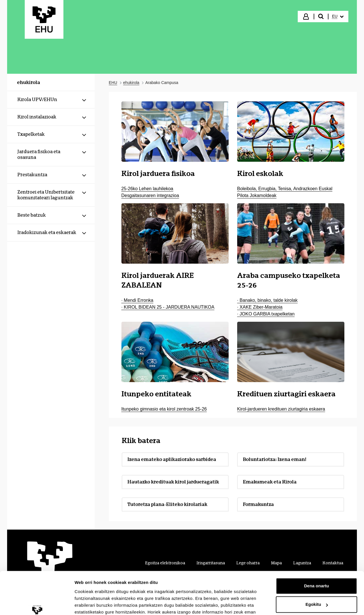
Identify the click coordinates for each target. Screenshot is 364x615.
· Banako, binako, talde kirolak (267, 300)
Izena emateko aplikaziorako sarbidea (172, 459)
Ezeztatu (317, 586)
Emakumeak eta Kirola (270, 482)
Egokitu (317, 567)
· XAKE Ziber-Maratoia (260, 307)
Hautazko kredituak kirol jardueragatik (173, 482)
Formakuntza (278, 506)
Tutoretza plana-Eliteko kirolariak (167, 504)
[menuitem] (338, 17)
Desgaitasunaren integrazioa (150, 195)
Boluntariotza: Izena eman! (275, 459)
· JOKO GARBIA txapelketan (266, 314)
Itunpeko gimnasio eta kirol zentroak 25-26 (164, 409)
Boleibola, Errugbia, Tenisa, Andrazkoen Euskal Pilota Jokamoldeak (285, 192)
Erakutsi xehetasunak (97, 604)
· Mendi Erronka (137, 300)
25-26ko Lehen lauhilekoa (147, 189)
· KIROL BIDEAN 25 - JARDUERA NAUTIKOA (168, 307)
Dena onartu (317, 548)
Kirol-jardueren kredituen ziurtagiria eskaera (281, 409)
